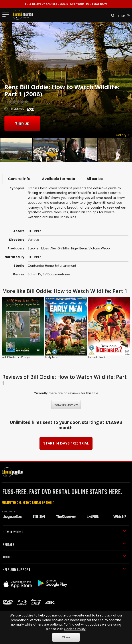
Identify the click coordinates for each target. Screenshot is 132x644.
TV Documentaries (57, 274)
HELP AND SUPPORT (64, 569)
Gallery (123, 135)
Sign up (22, 123)
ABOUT (64, 557)
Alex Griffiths (60, 248)
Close (66, 637)
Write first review (66, 405)
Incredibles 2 (97, 357)
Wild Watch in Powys (16, 357)
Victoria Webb (99, 248)
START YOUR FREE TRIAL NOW (66, 4)
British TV (34, 274)
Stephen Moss (38, 248)
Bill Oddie (35, 257)
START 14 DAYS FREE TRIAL (66, 443)
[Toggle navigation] (7, 14)
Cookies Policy (75, 629)
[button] (112, 16)
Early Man (52, 357)
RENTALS (64, 544)
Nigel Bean (79, 248)
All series (95, 179)
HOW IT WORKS (64, 532)
